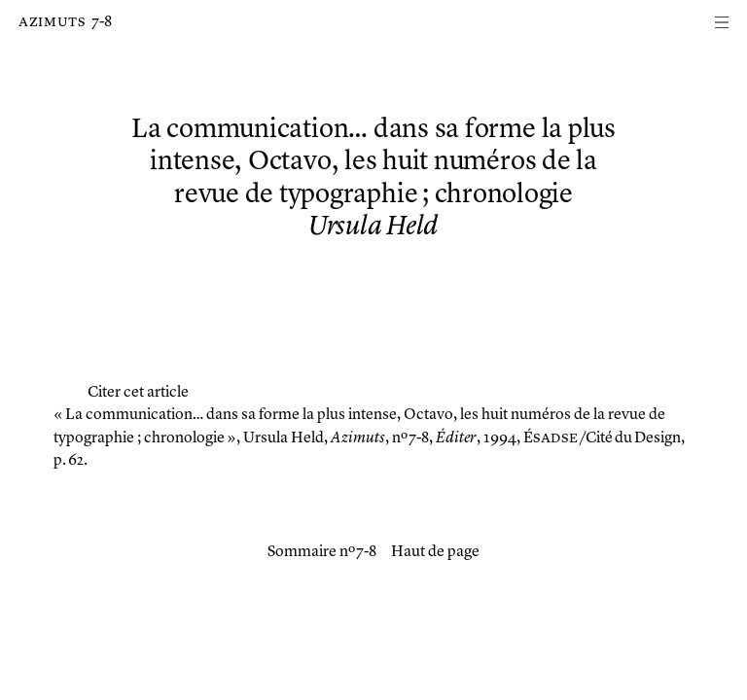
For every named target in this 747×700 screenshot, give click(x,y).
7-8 (102, 22)
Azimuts (52, 22)
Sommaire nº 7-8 (322, 552)
